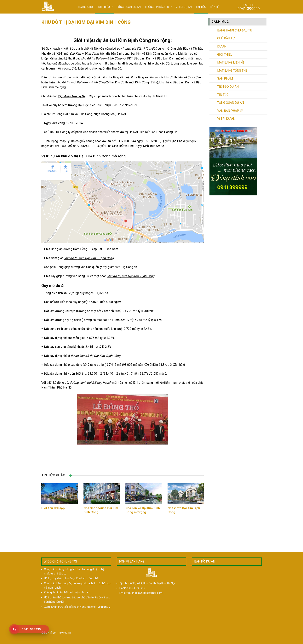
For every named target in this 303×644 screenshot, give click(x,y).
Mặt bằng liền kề (231, 62)
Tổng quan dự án (129, 7)
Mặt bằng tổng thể (232, 71)
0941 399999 (137, 588)
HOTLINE (249, 7)
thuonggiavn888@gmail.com (145, 593)
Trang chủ (85, 7)
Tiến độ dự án (228, 87)
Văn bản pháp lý (230, 111)
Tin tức (201, 7)
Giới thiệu (105, 7)
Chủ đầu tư (226, 38)
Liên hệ (215, 7)
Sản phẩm (225, 78)
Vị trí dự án (184, 7)
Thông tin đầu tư (158, 7)
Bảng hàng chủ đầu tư (235, 30)
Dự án (222, 46)
